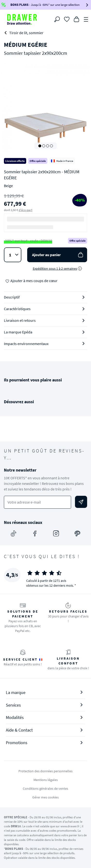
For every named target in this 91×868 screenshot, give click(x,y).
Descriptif (12, 297)
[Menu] (86, 19)
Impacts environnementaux (26, 344)
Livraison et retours (20, 320)
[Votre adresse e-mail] (37, 502)
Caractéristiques (17, 309)
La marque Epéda (18, 332)
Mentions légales (46, 780)
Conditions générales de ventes (45, 789)
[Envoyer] (81, 502)
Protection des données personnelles (45, 771)
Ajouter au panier (58, 255)
